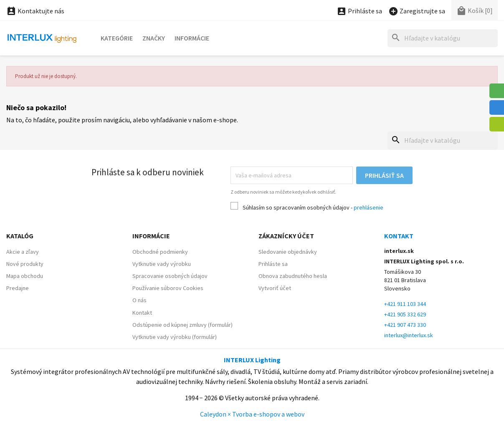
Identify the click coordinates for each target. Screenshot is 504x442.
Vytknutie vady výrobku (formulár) (175, 337)
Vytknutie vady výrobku (162, 264)
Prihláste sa (273, 264)
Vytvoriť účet (275, 288)
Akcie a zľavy (23, 252)
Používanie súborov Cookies (168, 288)
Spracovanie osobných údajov (170, 276)
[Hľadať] (443, 38)
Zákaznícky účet (286, 236)
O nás (139, 300)
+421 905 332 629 (405, 314)
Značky (154, 38)
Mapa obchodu (25, 276)
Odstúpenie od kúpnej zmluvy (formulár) (182, 325)
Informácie (192, 38)
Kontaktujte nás (35, 11)
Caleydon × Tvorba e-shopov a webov (252, 414)
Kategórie (117, 38)
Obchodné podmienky (160, 252)
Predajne (18, 288)
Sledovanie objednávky (288, 252)
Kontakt (142, 313)
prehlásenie (369, 207)
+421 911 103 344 (405, 304)
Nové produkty (25, 264)
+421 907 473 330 (405, 325)
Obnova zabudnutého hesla (293, 276)
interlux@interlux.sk (409, 335)
